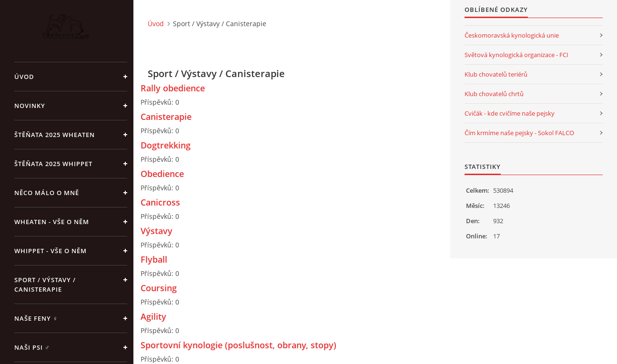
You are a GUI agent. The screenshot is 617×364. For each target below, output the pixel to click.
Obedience (162, 174)
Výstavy (157, 231)
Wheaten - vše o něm (52, 222)
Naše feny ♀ (36, 318)
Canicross (160, 202)
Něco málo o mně (47, 193)
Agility (153, 316)
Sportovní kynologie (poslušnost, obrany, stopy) (238, 345)
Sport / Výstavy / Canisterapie (45, 285)
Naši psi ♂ (32, 347)
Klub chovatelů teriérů (496, 74)
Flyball (154, 259)
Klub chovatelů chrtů (494, 94)
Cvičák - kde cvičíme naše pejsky (510, 113)
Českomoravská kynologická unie (512, 35)
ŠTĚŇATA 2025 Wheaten (55, 135)
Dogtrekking (166, 145)
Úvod (24, 77)
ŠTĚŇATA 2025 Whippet (53, 164)
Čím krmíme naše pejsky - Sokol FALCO (519, 133)
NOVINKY (30, 106)
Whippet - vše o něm (51, 251)
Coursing (159, 288)
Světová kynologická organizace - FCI (516, 55)
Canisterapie (166, 117)
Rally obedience (173, 88)
